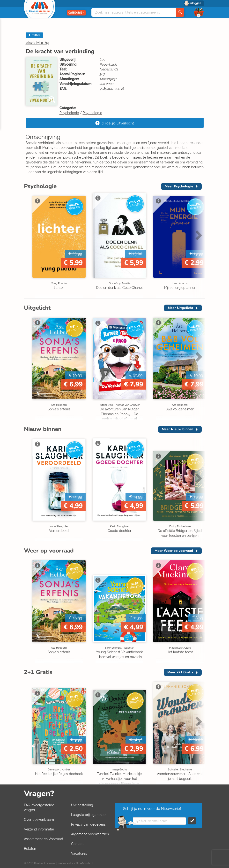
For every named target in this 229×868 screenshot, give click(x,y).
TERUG (34, 35)
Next (198, 235)
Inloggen (195, 3)
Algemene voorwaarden (90, 834)
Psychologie (69, 113)
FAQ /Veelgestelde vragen (39, 807)
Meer (179, 186)
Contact (77, 844)
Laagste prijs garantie (88, 815)
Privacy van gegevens (88, 824)
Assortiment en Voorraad (44, 839)
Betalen (30, 849)
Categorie (76, 13)
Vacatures (79, 853)
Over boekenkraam (39, 820)
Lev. (102, 60)
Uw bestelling (82, 805)
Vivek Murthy (37, 43)
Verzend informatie (39, 829)
